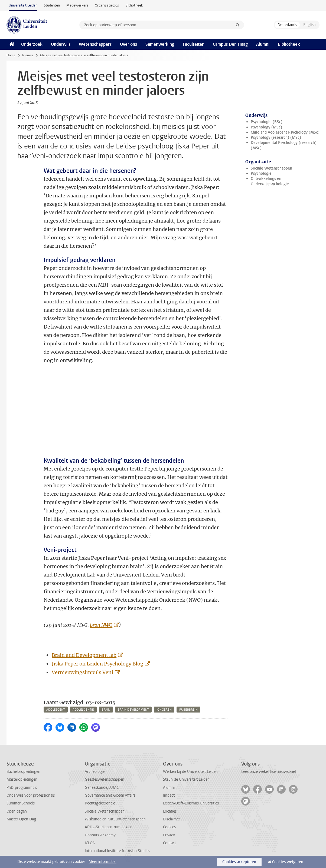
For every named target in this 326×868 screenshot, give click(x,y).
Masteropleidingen (22, 779)
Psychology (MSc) (266, 127)
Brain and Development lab (84, 655)
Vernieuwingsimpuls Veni (82, 672)
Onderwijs (61, 44)
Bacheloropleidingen (23, 772)
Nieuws (28, 55)
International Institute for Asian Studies (117, 851)
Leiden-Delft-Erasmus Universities (191, 803)
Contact (169, 843)
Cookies (169, 827)
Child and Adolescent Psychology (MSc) (285, 132)
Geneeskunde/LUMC (102, 788)
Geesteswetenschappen (105, 779)
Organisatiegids (107, 5)
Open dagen (17, 811)
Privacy (169, 835)
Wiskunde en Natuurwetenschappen (115, 819)
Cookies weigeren (288, 862)
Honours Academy (100, 835)
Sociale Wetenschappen (271, 168)
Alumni (263, 44)
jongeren (164, 710)
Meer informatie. (102, 862)
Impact (169, 795)
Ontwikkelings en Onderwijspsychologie (270, 181)
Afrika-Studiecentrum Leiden (109, 827)
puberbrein (188, 710)
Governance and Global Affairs (110, 795)
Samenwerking (160, 44)
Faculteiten (194, 44)
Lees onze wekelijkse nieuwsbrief (269, 772)
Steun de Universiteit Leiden (186, 779)
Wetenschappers (95, 44)
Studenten (52, 5)
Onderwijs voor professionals (31, 795)
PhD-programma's (22, 788)
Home (11, 55)
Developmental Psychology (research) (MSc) (284, 145)
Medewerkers (77, 5)
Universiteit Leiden (23, 5)
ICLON (90, 843)
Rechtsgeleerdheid (100, 803)
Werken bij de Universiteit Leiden (190, 772)
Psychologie (261, 173)
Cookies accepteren (239, 862)
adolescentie (83, 710)
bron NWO (101, 625)
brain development (133, 710)
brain (106, 710)
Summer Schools (21, 803)
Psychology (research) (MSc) (276, 138)
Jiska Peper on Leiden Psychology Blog (97, 664)
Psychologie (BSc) (267, 122)
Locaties (170, 811)
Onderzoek (32, 44)
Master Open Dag (21, 819)
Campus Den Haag (230, 44)
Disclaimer (172, 819)
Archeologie (95, 772)
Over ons (128, 44)
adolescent (56, 710)
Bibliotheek (134, 5)
